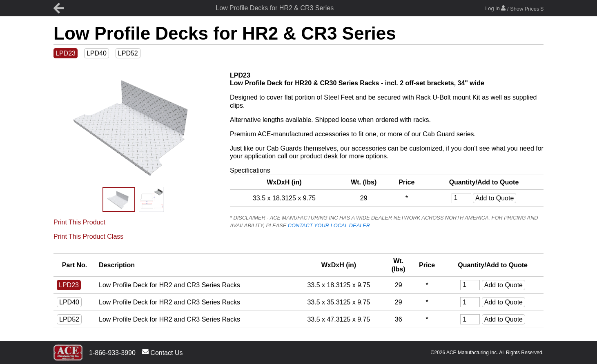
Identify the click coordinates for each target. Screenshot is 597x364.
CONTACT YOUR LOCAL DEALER (329, 225)
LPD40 (97, 53)
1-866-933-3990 (112, 353)
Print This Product (79, 222)
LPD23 (66, 53)
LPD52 (128, 53)
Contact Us (163, 352)
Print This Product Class (88, 236)
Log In (514, 8)
